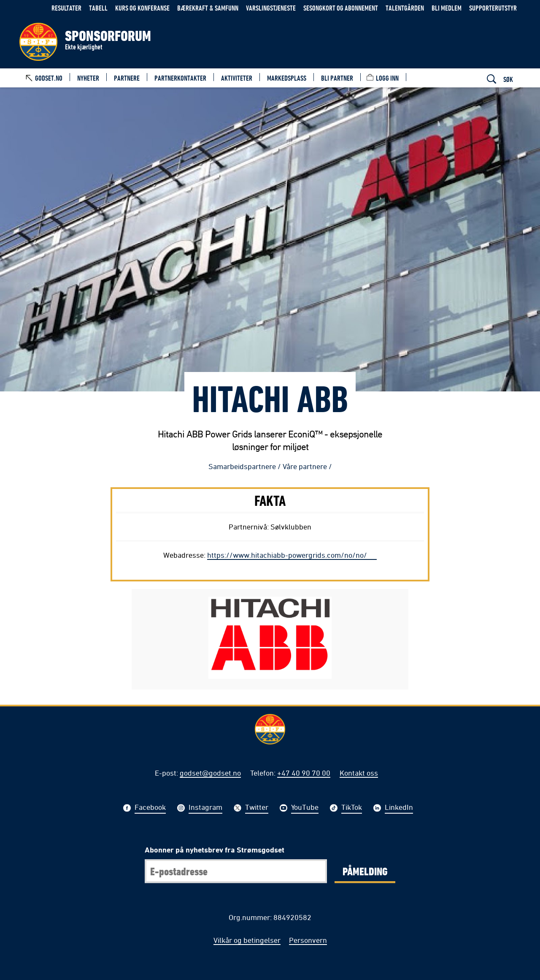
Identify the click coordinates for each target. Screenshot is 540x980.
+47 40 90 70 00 (304, 773)
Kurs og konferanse (142, 8)
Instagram (205, 808)
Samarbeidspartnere (242, 466)
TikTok (352, 808)
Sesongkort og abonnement (341, 8)
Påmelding (365, 871)
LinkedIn (399, 808)
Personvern (308, 940)
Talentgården (405, 8)
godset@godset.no (210, 773)
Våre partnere (305, 466)
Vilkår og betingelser (247, 940)
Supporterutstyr (493, 8)
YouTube (305, 808)
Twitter (257, 808)
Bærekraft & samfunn (208, 8)
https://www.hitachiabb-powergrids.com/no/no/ (287, 555)
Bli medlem (447, 8)
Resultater (66, 8)
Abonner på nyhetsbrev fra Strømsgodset (215, 850)
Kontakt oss (359, 773)
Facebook (150, 808)
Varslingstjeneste (271, 8)
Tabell (98, 8)
